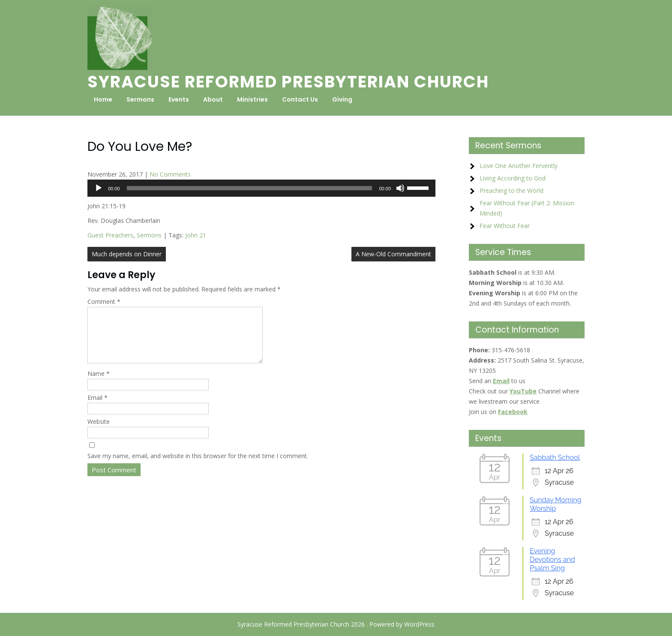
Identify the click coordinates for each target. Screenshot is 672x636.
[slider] (250, 188)
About (213, 99)
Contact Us (300, 99)
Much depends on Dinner (127, 254)
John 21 (196, 235)
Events (179, 99)
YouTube (523, 391)
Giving (342, 99)
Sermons (140, 99)
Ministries (252, 99)
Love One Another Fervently (519, 166)
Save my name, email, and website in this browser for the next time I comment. (198, 466)
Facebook (513, 412)
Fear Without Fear (505, 226)
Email (97, 408)
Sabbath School (555, 457)
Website (99, 432)
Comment (104, 301)
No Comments (170, 174)
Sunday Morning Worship (555, 504)
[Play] (99, 188)
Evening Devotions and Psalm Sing (552, 559)
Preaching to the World (511, 190)
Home (103, 99)
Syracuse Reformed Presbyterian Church (288, 82)
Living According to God (513, 178)
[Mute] (400, 188)
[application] (261, 188)
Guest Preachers (110, 235)
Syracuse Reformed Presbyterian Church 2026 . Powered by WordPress (336, 624)
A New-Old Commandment (393, 254)
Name (99, 384)
